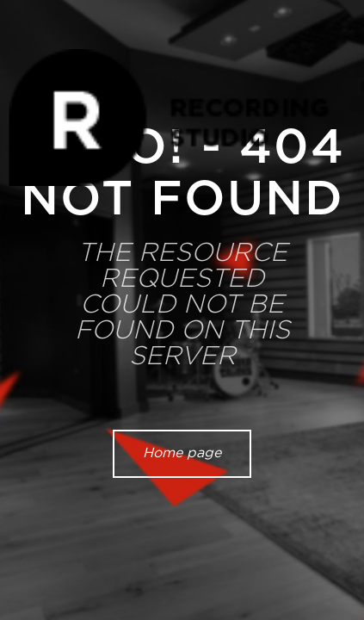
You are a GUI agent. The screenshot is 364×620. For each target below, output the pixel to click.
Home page (182, 453)
